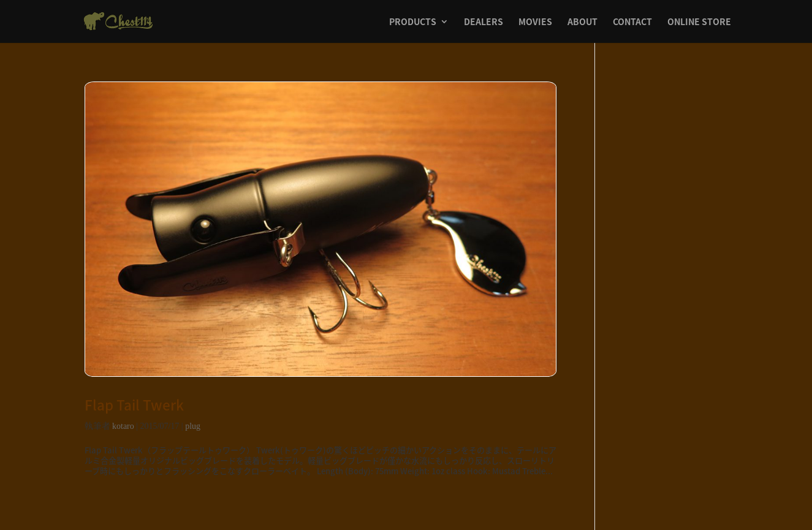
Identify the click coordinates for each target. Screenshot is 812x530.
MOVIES (535, 22)
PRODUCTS (413, 22)
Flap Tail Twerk (134, 405)
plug (193, 426)
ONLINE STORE (699, 22)
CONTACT (632, 22)
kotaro (123, 426)
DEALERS (484, 22)
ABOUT (582, 22)
